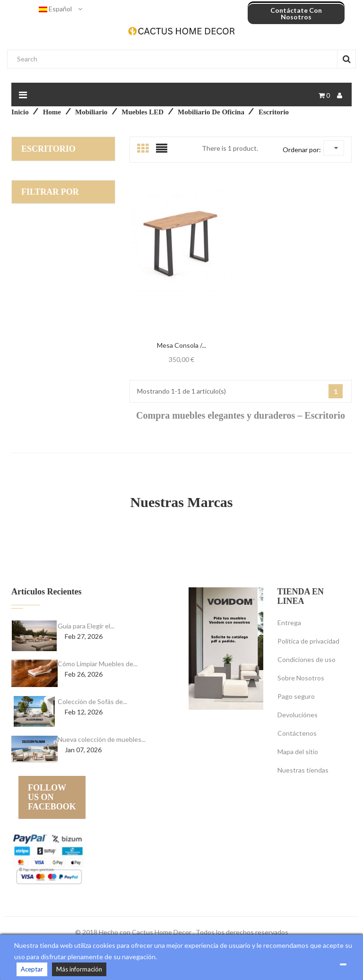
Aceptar (32, 969)
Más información (79, 969)
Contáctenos (297, 733)
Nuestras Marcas (182, 502)
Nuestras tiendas (303, 770)
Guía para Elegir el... (86, 626)
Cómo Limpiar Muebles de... (98, 664)
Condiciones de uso (307, 659)
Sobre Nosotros (301, 678)
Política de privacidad (308, 641)
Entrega (289, 623)
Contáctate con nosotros (296, 13)
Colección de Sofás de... (92, 701)
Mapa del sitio (298, 752)
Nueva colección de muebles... (102, 739)
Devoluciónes (298, 715)
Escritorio (48, 149)
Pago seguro (296, 696)
